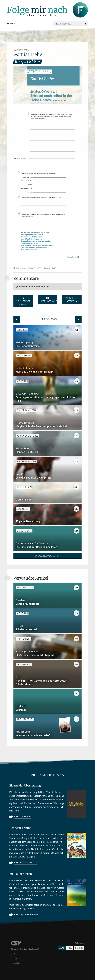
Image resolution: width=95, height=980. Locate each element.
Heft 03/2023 (47, 319)
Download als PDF (48, 556)
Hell (70, 948)
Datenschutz (16, 963)
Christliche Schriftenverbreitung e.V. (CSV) (25, 948)
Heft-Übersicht (48, 300)
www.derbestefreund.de (25, 863)
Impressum (15, 958)
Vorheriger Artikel (23, 301)
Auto (62, 948)
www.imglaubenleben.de (26, 915)
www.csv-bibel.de (22, 817)
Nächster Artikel (72, 300)
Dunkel (79, 948)
